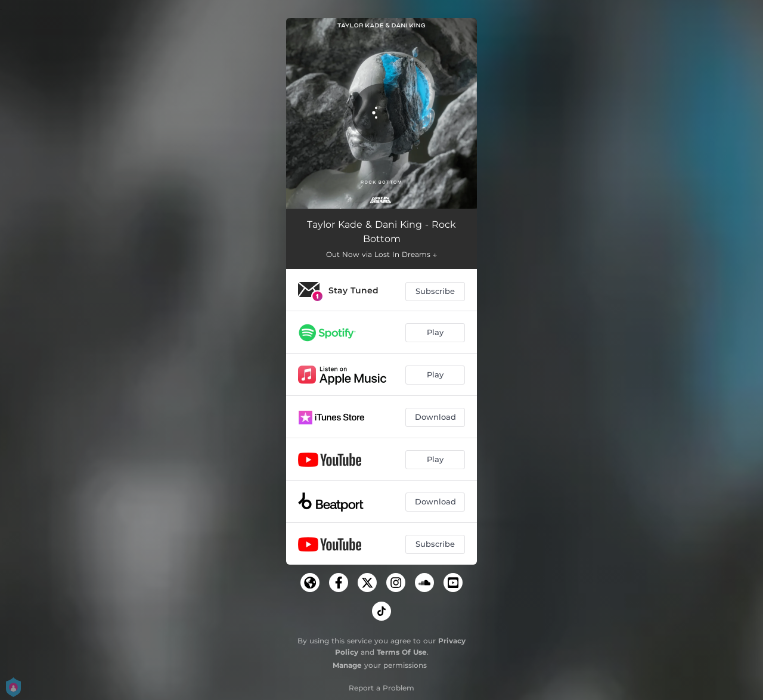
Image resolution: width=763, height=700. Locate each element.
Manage (347, 665)
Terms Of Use (402, 652)
